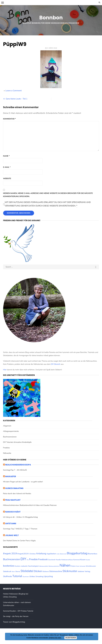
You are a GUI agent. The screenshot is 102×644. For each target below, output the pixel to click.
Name (6, 156)
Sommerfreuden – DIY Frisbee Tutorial (18, 611)
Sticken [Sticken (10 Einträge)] (38, 571)
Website (7, 179)
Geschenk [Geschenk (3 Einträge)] (52, 560)
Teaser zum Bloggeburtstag (14, 622)
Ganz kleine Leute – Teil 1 (17, 99)
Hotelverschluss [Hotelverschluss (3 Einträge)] (67, 560)
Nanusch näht (13, 512)
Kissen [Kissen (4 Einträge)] (83, 560)
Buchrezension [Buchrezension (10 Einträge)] (12, 559)
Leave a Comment (14, 91)
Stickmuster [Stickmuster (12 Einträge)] (70, 571)
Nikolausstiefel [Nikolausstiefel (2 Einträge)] (44, 566)
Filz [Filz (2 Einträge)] (28, 560)
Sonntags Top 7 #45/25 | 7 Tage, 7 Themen (20, 529)
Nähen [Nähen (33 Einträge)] (65, 565)
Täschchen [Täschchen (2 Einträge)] (26, 577)
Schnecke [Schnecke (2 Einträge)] (83, 566)
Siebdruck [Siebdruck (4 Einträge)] (7, 571)
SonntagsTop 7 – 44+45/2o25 (15, 470)
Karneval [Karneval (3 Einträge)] (77, 560)
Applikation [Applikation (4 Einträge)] (51, 554)
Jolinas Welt (12, 535)
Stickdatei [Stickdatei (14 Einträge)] (27, 571)
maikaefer (11, 476)
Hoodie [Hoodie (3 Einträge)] (58, 560)
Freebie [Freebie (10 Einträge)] (33, 559)
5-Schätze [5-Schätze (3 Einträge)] (32, 554)
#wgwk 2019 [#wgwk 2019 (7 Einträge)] (10, 554)
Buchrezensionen (10, 437)
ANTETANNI (11, 523)
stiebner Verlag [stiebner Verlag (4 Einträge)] (84, 571)
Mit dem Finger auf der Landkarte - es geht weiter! (23, 482)
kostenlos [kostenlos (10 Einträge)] (9, 566)
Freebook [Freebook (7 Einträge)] (43, 559)
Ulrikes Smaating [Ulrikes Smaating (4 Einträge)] (36, 576)
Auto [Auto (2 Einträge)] (58, 554)
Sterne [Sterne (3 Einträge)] (18, 572)
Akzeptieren (71, 638)
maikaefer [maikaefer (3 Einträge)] (24, 566)
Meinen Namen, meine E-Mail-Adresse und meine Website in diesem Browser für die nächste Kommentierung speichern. (48, 195)
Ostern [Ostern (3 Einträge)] (73, 566)
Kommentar (10, 119)
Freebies (6, 448)
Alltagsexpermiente (11, 431)
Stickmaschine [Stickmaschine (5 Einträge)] (56, 571)
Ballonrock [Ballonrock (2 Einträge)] (63, 554)
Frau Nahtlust (13, 500)
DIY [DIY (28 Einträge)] (23, 559)
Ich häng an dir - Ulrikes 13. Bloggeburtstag (20, 517)
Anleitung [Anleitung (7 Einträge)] (41, 554)
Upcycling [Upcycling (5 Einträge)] (48, 576)
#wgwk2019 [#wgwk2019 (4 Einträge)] (23, 554)
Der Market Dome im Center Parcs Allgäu (19, 541)
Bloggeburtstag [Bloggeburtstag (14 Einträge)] (77, 553)
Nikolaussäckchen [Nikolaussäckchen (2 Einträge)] (54, 566)
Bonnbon (51, 18)
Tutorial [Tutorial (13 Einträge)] (17, 576)
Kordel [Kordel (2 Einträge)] (88, 560)
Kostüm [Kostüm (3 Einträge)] (18, 566)
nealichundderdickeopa (18, 465)
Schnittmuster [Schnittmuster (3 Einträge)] (91, 566)
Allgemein (7, 426)
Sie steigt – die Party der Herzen (16, 616)
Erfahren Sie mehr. (55, 638)
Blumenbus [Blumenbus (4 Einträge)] (93, 554)
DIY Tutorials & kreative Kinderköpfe (17, 442)
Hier (5, 370)
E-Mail (7, 167)
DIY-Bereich (56, 364)
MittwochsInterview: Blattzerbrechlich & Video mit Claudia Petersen (30, 505)
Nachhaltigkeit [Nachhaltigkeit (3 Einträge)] (33, 566)
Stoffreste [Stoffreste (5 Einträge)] (8, 576)
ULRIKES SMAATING (14, 488)
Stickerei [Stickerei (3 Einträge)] (46, 572)
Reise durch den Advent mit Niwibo (17, 494)
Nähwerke (7, 453)
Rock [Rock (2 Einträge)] (78, 566)
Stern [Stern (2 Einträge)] (13, 572)
